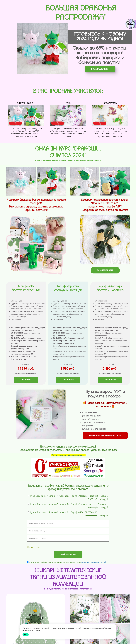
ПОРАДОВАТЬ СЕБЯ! (105, 270)
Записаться (26, 383)
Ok (26, 635)
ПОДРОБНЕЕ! (100, 69)
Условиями (85, 565)
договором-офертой (98, 565)
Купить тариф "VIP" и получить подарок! (105, 438)
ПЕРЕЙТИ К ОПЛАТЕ (68, 557)
